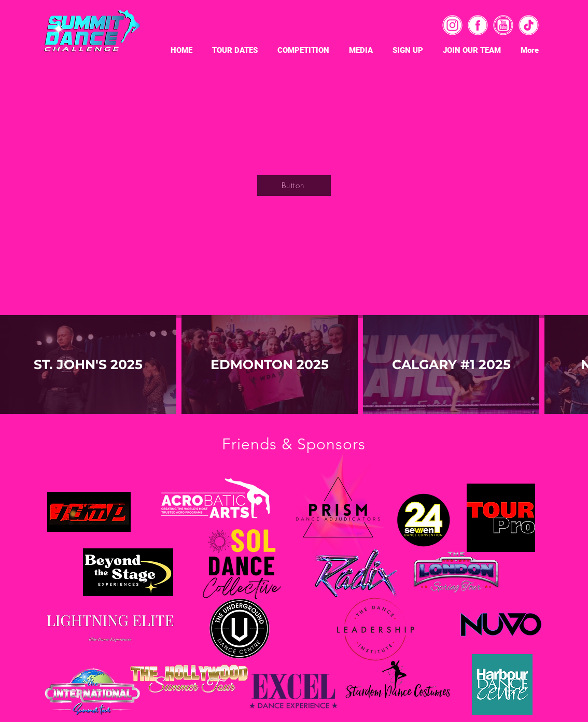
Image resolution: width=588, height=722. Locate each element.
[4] (503, 25)
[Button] (294, 186)
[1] (529, 25)
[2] (478, 25)
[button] (235, 49)
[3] (452, 25)
